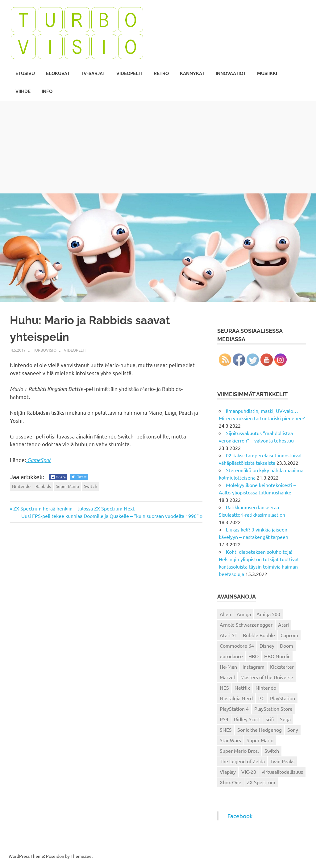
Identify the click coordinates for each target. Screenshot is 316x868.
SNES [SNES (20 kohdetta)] (226, 730)
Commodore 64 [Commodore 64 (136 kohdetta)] (237, 646)
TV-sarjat (93, 74)
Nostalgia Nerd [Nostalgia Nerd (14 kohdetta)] (236, 698)
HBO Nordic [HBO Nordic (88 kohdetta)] (277, 656)
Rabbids (43, 486)
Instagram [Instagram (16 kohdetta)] (254, 667)
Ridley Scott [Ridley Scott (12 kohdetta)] (247, 719)
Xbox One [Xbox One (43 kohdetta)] (231, 782)
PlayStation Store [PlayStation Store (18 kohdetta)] (273, 709)
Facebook (240, 816)
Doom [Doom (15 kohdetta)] (287, 646)
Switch (91, 486)
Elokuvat (58, 74)
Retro (161, 74)
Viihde (23, 91)
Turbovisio (45, 350)
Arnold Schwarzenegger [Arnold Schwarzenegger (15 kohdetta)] (246, 625)
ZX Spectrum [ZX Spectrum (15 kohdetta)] (261, 782)
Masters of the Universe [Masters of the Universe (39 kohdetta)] (267, 677)
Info (47, 91)
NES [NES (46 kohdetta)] (224, 688)
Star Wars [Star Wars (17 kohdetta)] (230, 740)
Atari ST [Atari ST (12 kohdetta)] (229, 635)
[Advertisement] (158, 147)
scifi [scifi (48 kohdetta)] (270, 719)
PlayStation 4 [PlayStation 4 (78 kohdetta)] (234, 709)
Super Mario (67, 486)
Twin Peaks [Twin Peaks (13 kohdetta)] (282, 761)
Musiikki (267, 74)
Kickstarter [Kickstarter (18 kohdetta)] (282, 667)
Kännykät (192, 74)
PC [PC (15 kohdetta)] (261, 698)
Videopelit (129, 74)
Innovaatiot (231, 74)
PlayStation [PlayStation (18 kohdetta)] (283, 698)
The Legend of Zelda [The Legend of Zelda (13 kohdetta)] (242, 761)
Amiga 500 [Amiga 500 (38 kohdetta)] (268, 614)
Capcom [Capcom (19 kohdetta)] (289, 635)
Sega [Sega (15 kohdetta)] (285, 719)
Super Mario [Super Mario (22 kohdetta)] (260, 740)
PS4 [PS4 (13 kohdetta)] (224, 719)
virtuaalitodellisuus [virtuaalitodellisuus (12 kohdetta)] (282, 772)
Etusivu (25, 74)
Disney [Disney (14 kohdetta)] (267, 646)
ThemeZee (81, 856)
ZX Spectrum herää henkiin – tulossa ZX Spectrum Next (74, 508)
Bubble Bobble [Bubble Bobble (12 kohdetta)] (259, 635)
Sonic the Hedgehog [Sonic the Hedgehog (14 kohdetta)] (260, 730)
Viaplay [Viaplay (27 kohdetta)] (228, 772)
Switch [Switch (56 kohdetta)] (272, 751)
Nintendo (21, 486)
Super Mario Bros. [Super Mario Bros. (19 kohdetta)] (239, 751)
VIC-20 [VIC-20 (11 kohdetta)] (249, 772)
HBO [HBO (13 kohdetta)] (254, 656)
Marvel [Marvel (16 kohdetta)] (227, 677)
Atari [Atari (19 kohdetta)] (283, 625)
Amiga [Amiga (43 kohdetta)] (244, 614)
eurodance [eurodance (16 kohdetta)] (231, 656)
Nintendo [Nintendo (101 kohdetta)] (266, 688)
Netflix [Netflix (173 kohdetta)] (242, 688)
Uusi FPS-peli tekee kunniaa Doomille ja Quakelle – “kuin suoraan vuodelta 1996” (110, 516)
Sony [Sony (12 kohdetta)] (293, 730)
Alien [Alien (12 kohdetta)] (225, 614)
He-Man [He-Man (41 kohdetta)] (228, 667)
